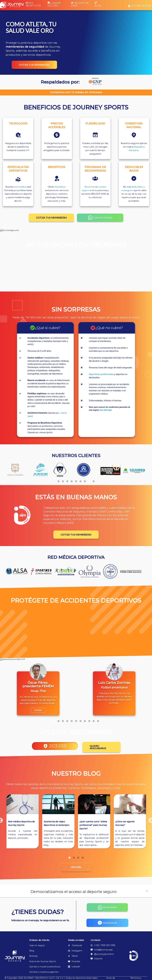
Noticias (33, 957)
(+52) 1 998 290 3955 (103, 946)
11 (98, 720)
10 (94, 720)
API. (28, 150)
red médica (20, 187)
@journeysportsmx (102, 955)
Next (150, 819)
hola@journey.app (102, 950)
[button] (76, 892)
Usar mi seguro (54, 4)
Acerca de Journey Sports (43, 962)
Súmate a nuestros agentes (44, 973)
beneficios (60, 187)
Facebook (75, 946)
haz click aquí (106, 410)
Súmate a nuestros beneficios (45, 967)
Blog (98, 4)
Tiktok (73, 957)
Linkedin (74, 967)
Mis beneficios (33, 4)
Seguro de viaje (80, 4)
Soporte (97, 959)
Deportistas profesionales (101, 374)
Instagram (75, 951)
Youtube (74, 962)
